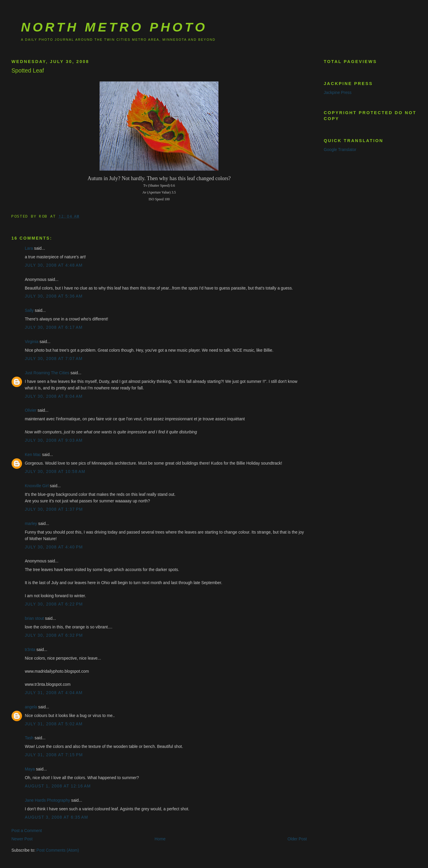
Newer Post (22, 839)
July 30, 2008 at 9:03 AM (54, 440)
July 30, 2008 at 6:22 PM (54, 604)
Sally (29, 310)
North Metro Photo (114, 27)
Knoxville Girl (37, 486)
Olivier (30, 410)
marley (31, 524)
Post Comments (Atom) (58, 850)
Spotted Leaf (27, 71)
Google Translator (340, 150)
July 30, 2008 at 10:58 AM (55, 472)
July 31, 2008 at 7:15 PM (54, 755)
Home (160, 839)
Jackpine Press (337, 93)
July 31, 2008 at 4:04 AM (54, 693)
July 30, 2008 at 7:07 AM (54, 359)
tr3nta (30, 650)
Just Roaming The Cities (47, 373)
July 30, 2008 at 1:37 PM (54, 509)
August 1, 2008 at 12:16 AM (58, 786)
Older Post (297, 839)
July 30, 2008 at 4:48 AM (54, 265)
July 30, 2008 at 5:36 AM (54, 296)
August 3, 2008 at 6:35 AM (56, 817)
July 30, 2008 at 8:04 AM (54, 396)
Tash (29, 738)
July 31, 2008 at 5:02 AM (54, 724)
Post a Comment (27, 831)
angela (31, 707)
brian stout (34, 618)
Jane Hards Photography (47, 800)
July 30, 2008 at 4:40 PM (54, 547)
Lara (29, 248)
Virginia (32, 342)
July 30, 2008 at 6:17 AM (54, 327)
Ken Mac (33, 455)
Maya (30, 769)
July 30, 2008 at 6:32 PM (54, 635)
